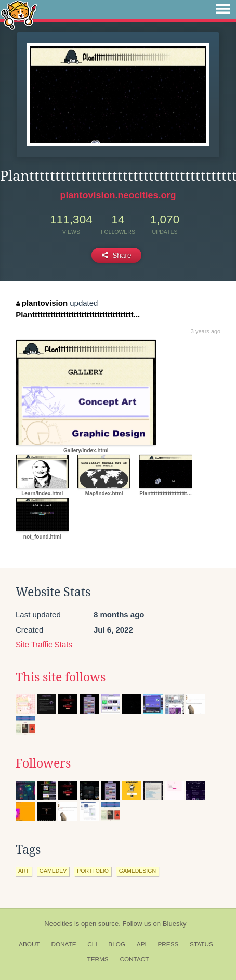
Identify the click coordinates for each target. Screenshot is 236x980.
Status (201, 944)
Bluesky (175, 924)
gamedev (53, 871)
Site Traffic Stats (44, 644)
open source (100, 924)
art (24, 871)
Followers (43, 763)
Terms (97, 959)
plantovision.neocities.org (118, 195)
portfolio (93, 871)
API (142, 944)
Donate (63, 944)
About (29, 944)
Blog (117, 944)
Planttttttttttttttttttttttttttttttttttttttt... (78, 314)
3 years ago (206, 331)
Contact (134, 959)
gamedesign (137, 871)
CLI (92, 944)
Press (168, 944)
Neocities (58, 924)
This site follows (61, 677)
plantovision (42, 303)
